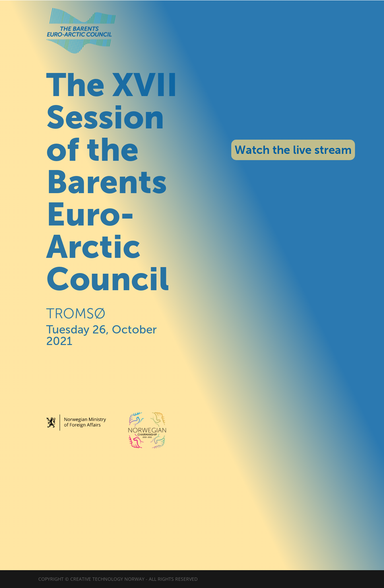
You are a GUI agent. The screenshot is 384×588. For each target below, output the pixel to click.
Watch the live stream (293, 150)
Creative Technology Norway (107, 579)
